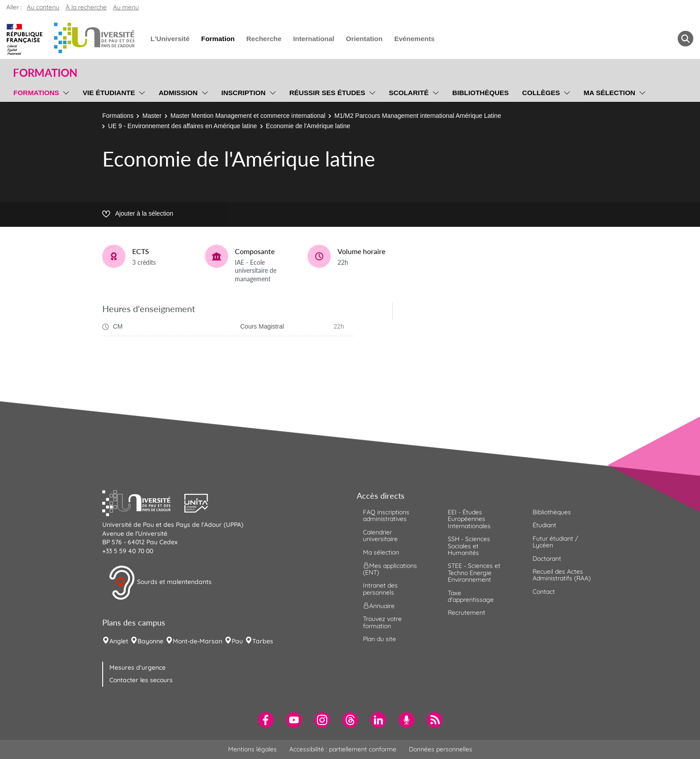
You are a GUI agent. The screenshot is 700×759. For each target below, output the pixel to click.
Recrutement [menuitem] (467, 613)
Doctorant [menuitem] (547, 559)
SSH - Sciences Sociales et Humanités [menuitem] (469, 546)
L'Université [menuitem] (170, 39)
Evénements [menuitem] (415, 39)
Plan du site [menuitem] (379, 639)
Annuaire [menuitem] (379, 606)
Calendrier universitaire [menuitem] (380, 536)
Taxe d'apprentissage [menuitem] (471, 596)
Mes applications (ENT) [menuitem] (390, 569)
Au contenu (43, 7)
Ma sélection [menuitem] (609, 93)
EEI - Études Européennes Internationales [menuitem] (469, 519)
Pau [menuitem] (237, 641)
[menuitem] (266, 720)
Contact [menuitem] (544, 592)
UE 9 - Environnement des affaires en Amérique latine (183, 126)
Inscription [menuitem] (244, 93)
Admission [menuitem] (178, 93)
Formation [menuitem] (218, 39)
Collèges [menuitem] (541, 93)
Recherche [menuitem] (264, 39)
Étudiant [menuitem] (544, 525)
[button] (143, 502)
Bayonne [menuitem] (150, 641)
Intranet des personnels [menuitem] (380, 589)
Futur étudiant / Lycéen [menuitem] (555, 542)
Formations (118, 116)
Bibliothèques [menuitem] (481, 93)
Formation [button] (45, 73)
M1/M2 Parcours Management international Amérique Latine (418, 116)
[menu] (65, 92)
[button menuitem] (685, 39)
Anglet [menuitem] (119, 641)
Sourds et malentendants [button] (160, 583)
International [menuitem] (313, 39)
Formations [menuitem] (36, 93)
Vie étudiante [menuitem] (109, 93)
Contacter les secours (141, 680)
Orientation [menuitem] (364, 39)
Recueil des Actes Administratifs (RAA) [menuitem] (562, 575)
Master (152, 116)
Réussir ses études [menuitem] (327, 93)
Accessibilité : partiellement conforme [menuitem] (343, 749)
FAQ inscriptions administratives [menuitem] (386, 515)
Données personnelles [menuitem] (441, 749)
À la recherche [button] (86, 7)
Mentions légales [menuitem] (252, 749)
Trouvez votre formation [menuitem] (382, 622)
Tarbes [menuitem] (263, 641)
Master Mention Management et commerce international (248, 116)
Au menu (126, 7)
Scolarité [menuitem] (409, 93)
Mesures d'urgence (137, 667)
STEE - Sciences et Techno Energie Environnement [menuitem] (474, 573)
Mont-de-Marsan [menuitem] (198, 641)
